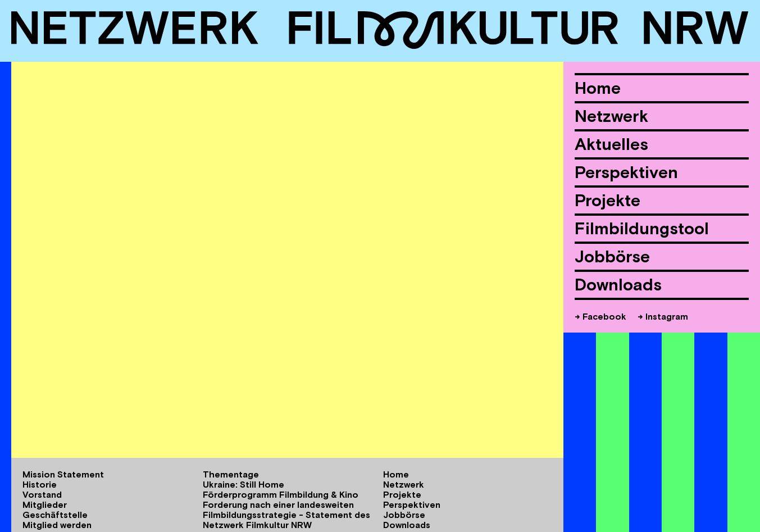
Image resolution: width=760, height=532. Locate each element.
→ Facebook (600, 316)
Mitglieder (45, 504)
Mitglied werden (57, 525)
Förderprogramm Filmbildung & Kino (281, 494)
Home (598, 88)
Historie (40, 484)
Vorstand (42, 494)
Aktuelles (611, 144)
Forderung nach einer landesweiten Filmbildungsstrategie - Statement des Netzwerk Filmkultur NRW (286, 515)
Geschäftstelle (55, 515)
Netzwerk (611, 116)
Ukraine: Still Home (244, 484)
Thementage (231, 474)
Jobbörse (612, 256)
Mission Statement (63, 474)
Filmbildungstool (642, 228)
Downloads (618, 285)
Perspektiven (626, 172)
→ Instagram (663, 316)
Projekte (607, 200)
